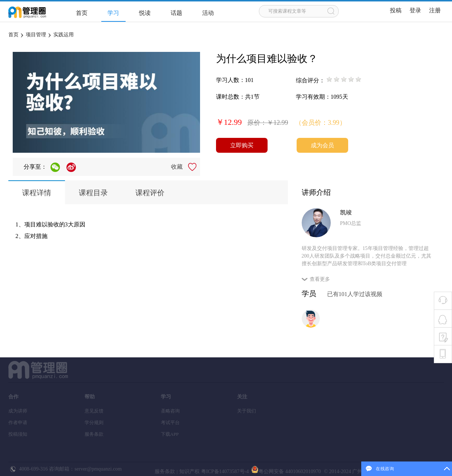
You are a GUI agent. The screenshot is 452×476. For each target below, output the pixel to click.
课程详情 (37, 193)
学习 (113, 13)
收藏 (177, 167)
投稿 (396, 10)
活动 (208, 13)
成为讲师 (18, 411)
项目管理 (36, 35)
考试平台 (170, 422)
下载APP (170, 434)
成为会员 (322, 145)
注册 (435, 10)
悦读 (145, 13)
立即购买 (242, 145)
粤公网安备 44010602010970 (286, 471)
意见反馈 (94, 411)
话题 (176, 13)
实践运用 (64, 35)
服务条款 (94, 434)
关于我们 (247, 411)
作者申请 (18, 422)
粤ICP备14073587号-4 (224, 471)
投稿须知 (18, 434)
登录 (415, 10)
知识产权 (190, 471)
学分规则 (94, 422)
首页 (82, 13)
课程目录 (93, 193)
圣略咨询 (170, 411)
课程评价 (150, 193)
